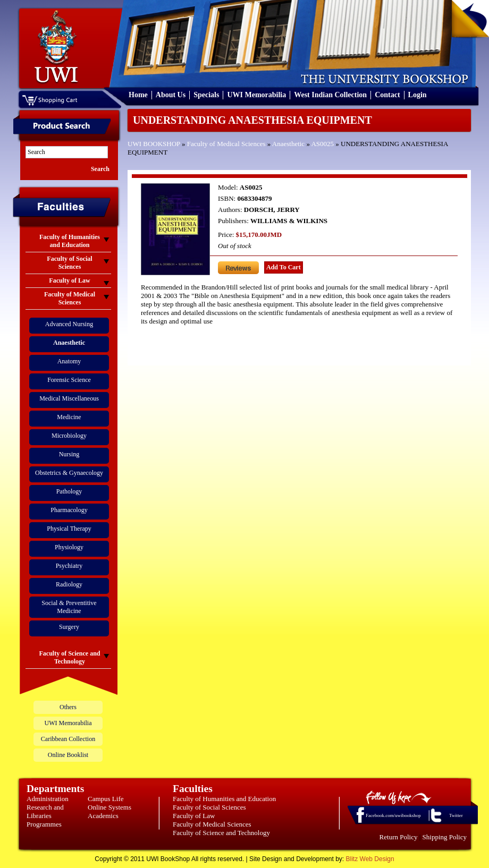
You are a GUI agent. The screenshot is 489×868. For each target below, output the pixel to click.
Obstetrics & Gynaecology (69, 473)
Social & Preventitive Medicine (69, 607)
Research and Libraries (45, 811)
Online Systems (109, 807)
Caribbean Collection (68, 739)
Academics (103, 816)
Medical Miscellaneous (69, 398)
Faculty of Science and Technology (221, 833)
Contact (387, 95)
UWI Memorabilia (256, 95)
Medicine (69, 417)
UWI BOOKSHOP (154, 144)
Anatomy (69, 361)
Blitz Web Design (370, 859)
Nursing (69, 454)
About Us (171, 95)
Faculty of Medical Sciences (226, 144)
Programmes (44, 824)
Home (138, 95)
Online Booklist (68, 755)
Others (68, 707)
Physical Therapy (69, 529)
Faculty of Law (194, 816)
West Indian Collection (330, 95)
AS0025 (322, 144)
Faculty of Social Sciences (209, 807)
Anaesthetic (288, 144)
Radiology (69, 584)
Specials (206, 95)
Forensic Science (69, 380)
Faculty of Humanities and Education (224, 799)
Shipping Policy (445, 837)
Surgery (69, 627)
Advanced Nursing (69, 324)
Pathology (69, 491)
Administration (48, 799)
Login (418, 95)
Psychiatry (69, 566)
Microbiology (69, 436)
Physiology (69, 547)
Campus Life (106, 799)
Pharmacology (69, 510)
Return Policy (399, 837)
